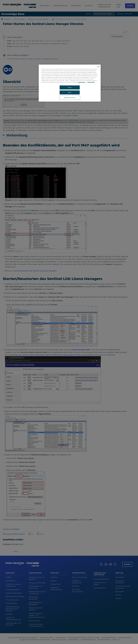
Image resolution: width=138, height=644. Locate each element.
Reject (70, 92)
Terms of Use (91, 82)
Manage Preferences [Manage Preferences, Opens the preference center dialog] (70, 97)
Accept (70, 87)
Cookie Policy (81, 82)
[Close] (98, 67)
